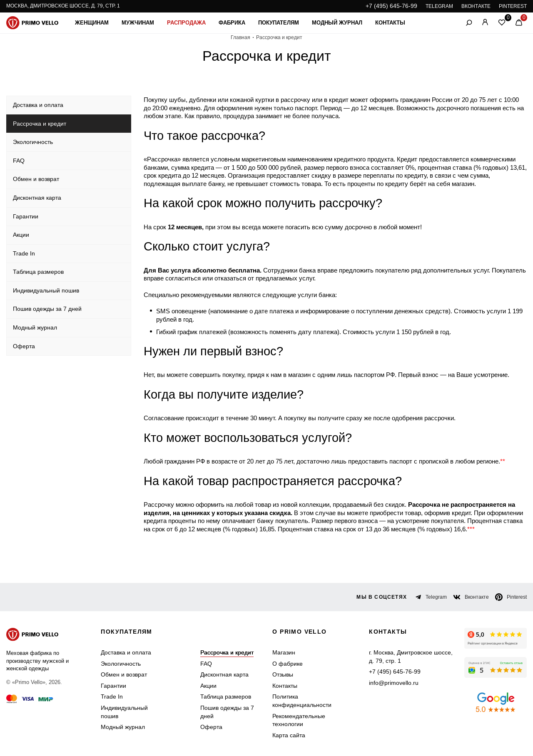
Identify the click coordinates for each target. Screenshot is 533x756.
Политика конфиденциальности (302, 701)
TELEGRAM (439, 6)
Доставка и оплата (126, 652)
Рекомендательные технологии (299, 720)
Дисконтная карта (224, 674)
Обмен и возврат (124, 674)
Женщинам (92, 23)
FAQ (206, 664)
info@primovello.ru (394, 683)
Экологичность (121, 664)
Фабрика (232, 23)
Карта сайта (289, 735)
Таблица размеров (226, 697)
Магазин (284, 652)
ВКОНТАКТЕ (476, 6)
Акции (208, 686)
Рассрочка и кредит (227, 652)
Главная (240, 37)
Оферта (211, 727)
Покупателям (279, 23)
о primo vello (299, 632)
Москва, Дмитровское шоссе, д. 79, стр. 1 (63, 6)
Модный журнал (337, 23)
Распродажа (186, 23)
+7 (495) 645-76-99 (391, 6)
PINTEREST (513, 6)
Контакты (390, 23)
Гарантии (113, 686)
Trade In (112, 697)
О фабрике (288, 664)
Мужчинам (138, 23)
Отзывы (283, 674)
